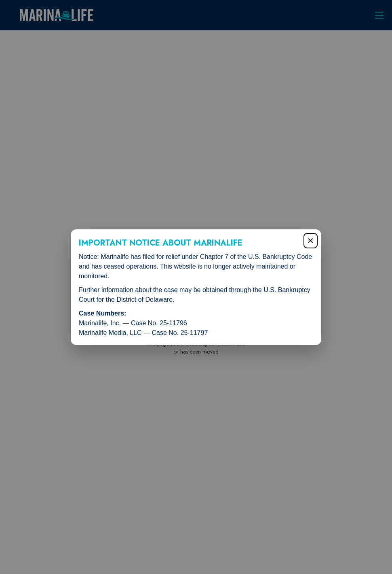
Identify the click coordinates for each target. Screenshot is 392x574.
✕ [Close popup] (311, 241)
